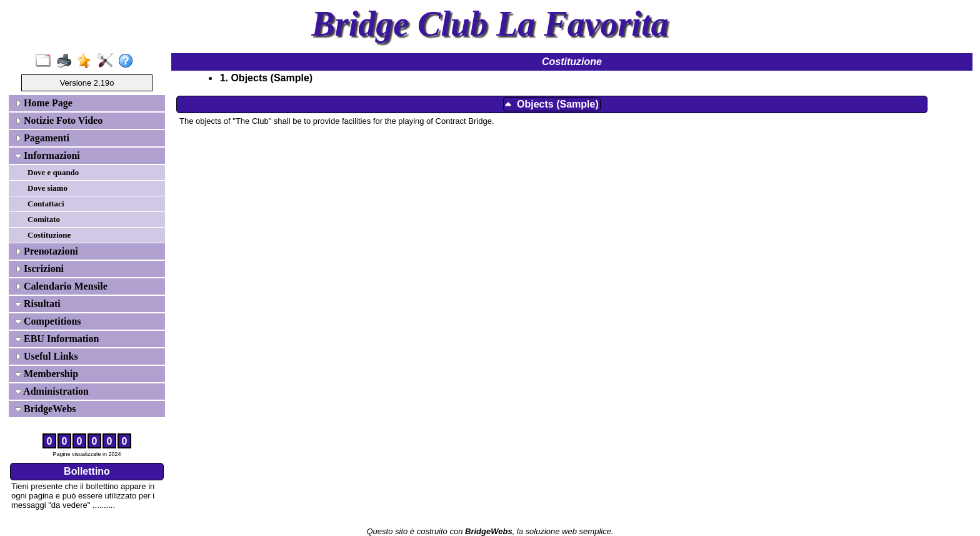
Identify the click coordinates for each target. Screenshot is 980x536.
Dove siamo (47, 188)
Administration (52, 391)
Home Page (44, 103)
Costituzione (49, 235)
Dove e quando (53, 172)
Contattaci (46, 204)
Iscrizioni (39, 269)
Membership (47, 374)
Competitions (48, 321)
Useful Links (47, 356)
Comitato (44, 219)
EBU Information (57, 339)
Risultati (38, 304)
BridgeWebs (46, 409)
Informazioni (47, 155)
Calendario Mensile (61, 286)
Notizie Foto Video (59, 120)
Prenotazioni (47, 251)
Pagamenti (42, 138)
